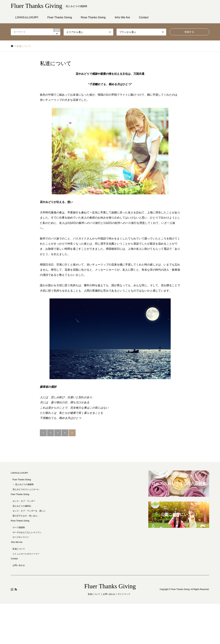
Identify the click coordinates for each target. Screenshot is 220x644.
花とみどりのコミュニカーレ (26, 489)
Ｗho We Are (122, 17)
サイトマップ (124, 594)
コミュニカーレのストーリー (26, 554)
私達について (19, 549)
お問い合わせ (19, 565)
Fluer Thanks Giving (60, 17)
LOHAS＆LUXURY (27, 17)
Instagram (12, 589)
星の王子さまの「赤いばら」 (26, 516)
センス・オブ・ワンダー (24, 501)
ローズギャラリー (21, 537)
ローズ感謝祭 (19, 527)
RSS (16, 589)
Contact (144, 17)
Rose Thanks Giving (93, 17)
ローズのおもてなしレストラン (27, 532)
